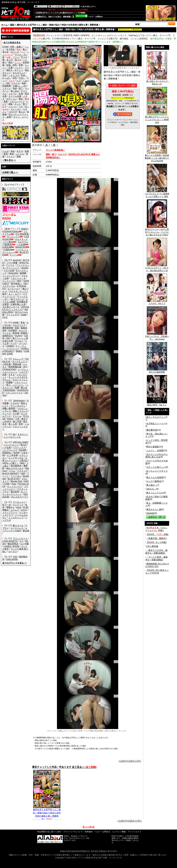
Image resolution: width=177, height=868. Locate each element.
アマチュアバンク (15, 295)
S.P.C (5, 317)
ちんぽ (6, 151)
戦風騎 (9, 382)
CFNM (5, 47)
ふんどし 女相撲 (155, 450)
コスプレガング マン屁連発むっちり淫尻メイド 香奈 (157, 194)
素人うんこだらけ (155, 493)
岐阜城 (16, 333)
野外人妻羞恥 (153, 447)
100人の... (151, 489)
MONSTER (21, 247)
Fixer (14, 484)
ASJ (26, 283)
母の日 (23, 445)
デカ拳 (16, 414)
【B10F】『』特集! (157, 534)
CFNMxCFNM (9, 369)
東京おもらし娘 (154, 509)
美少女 (6, 52)
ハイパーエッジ (11, 445)
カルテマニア (19, 325)
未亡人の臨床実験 (157, 371)
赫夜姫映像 (8, 328)
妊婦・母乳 (12, 65)
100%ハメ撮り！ (10, 463)
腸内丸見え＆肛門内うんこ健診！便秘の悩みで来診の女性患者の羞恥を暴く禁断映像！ (47, 813)
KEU (8, 338)
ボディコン (12, 99)
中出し (22, 78)
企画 (21, 94)
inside (24, 315)
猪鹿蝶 (23, 273)
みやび (24, 510)
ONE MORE (12, 559)
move (19, 507)
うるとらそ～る (18, 278)
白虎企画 (7, 247)
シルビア (23, 372)
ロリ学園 (24, 544)
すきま (12, 375)
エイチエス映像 (15, 300)
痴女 (11, 62)
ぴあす (25, 453)
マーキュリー (19, 502)
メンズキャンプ (16, 518)
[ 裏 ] (54, 145)
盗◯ (21, 88)
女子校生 (11, 49)
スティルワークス (14, 393)
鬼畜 (6, 101)
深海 (4, 375)
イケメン (11, 156)
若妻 (21, 65)
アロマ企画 (9, 270)
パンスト (19, 67)
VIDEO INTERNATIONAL (15, 230)
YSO (15, 557)
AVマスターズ (17, 299)
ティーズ (14, 255)
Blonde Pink (16, 481)
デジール (17, 416)
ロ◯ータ (15, 52)
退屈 (6, 154)
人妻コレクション (15, 459)
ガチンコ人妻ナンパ (156, 467)
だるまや (15, 403)
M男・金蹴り (17, 47)
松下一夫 (7, 505)
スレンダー (16, 109)
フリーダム (16, 476)
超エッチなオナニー (156, 417)
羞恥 (12, 25)
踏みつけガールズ (15, 468)
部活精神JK (16, 466)
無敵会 (6, 510)
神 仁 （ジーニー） (15, 385)
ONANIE (150, 513)
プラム (12, 471)
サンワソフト (13, 237)
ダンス (18, 104)
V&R (23, 473)
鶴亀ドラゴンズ (20, 411)
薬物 (19, 156)
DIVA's (10, 419)
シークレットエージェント (15, 371)
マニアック (18, 505)
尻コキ (18, 60)
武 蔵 (25, 507)
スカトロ (15, 83)
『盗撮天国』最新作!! (157, 538)
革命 (23, 322)
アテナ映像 (12, 263)
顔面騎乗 (7, 86)
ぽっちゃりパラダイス (157, 471)
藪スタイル (18, 525)
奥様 (12, 154)
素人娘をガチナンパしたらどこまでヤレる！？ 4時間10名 (157, 119)
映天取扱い (16, 283)
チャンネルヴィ (18, 406)
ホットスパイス (15, 486)
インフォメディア (11, 276)
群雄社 (19, 351)
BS (4, 455)
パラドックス (19, 447)
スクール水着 (15, 96)
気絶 (15, 88)
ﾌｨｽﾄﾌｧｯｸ (13, 112)
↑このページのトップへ (130, 761)
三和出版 (7, 364)
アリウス (10, 265)
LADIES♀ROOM (11, 546)
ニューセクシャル (12, 437)
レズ (19, 81)
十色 (17, 419)
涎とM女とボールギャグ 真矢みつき (158, 82)
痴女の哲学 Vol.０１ (157, 404)
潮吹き (9, 70)
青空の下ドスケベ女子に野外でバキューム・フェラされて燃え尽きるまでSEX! (157, 231)
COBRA (7, 250)
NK (14, 434)
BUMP (17, 453)
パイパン (13, 107)
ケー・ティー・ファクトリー (14, 347)
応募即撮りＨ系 (18, 304)
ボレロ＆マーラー (20, 497)
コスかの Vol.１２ (157, 302)
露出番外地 (152, 430)
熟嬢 (17, 388)
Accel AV (17, 260)
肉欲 (13, 151)
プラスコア (22, 471)
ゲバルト (19, 341)
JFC (25, 367)
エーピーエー (14, 289)
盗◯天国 (17, 421)
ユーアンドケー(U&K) (15, 529)
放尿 (24, 83)
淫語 (4, 75)
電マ (25, 104)
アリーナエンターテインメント (16, 267)
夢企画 (26, 531)
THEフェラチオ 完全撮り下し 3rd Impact (157, 337)
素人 (25, 49)
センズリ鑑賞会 (154, 481)
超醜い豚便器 (9, 408)
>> (9, 160)
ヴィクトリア (9, 281)
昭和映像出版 (15, 367)
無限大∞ (10, 507)
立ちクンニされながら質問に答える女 (156, 456)
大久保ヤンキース (11, 307)
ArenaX (25, 268)
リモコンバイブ (17, 101)
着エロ (22, 112)
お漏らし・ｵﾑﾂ (20, 86)
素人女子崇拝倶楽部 (15, 389)
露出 (21, 99)
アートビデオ (13, 315)
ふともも (20, 154)
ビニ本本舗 (12, 455)
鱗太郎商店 (13, 544)
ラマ (21, 541)
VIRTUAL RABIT (21, 442)
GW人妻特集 (152, 546)
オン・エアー (15, 294)
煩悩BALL (7, 453)
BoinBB (23, 450)
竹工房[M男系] (22, 234)
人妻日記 (23, 460)
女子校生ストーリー (156, 424)
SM (8, 83)
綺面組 (24, 333)
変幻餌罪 (15, 492)
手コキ (24, 57)
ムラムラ (15, 510)
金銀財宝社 (8, 336)
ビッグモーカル (16, 458)
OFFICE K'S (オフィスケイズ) (16, 308)
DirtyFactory (19, 401)
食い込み (15, 91)
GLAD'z (19, 336)
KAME (16, 322)
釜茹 (17, 328)
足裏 (11, 67)
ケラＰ (14, 343)
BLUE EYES (14, 479)
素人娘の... (151, 485)
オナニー (19, 70)
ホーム (4, 25)
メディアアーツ (10, 512)
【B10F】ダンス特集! (156, 542)
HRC (19, 281)
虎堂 (21, 424)
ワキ (21, 107)
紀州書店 (13, 330)
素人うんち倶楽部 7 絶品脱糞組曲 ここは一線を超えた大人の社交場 (157, 157)
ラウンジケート (20, 538)
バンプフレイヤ (10, 450)
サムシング (18, 359)
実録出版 (17, 364)
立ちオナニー (19, 73)
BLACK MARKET (11, 473)
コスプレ (13, 94)
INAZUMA (13, 273)
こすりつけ (14, 75)
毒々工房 (13, 424)
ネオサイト (23, 434)
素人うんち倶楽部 (155, 477)
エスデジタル (9, 286)
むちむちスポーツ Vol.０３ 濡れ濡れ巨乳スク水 (157, 268)
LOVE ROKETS (10, 541)
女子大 (20, 151)
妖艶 (27, 151)
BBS (22, 463)
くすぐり (7, 88)
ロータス (13, 551)
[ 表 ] (46, 145)
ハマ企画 (21, 244)
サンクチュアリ (20, 362)
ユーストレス (17, 528)
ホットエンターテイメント (15, 493)
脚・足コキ (8, 60)
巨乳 (15, 78)
